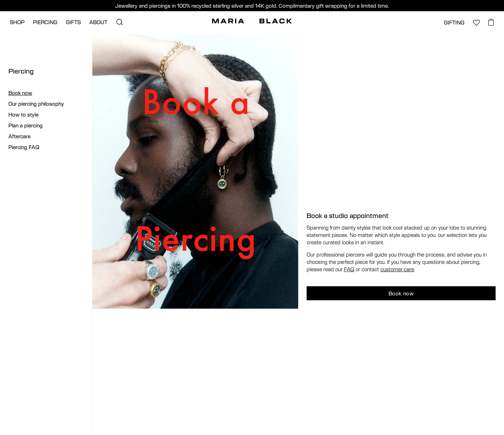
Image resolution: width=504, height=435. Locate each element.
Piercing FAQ (24, 147)
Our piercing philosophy (36, 104)
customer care (397, 269)
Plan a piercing (26, 125)
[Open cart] (491, 22)
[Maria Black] (252, 21)
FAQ (349, 269)
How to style (23, 115)
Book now (20, 93)
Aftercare (19, 136)
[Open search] (119, 22)
